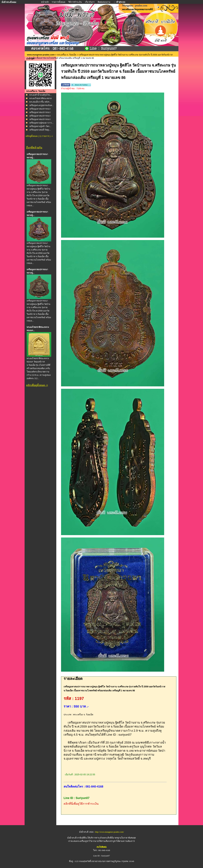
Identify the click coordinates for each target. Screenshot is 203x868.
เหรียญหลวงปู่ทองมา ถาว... (41, 123)
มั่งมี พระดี (72, 838)
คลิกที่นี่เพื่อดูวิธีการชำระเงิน (81, 804)
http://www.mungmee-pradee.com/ (110, 832)
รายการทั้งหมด (58, 2)
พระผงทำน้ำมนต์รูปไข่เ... (41, 95)
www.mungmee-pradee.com (41, 55)
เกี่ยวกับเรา (90, 2)
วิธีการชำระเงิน (75, 2)
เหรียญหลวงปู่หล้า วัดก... (40, 126)
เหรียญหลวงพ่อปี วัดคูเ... (40, 130)
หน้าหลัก (45, 2)
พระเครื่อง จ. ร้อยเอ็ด (67, 55)
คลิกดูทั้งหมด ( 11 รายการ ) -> (39, 136)
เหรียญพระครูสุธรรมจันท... (42, 105)
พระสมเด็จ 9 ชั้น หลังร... (40, 102)
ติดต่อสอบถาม (104, 2)
